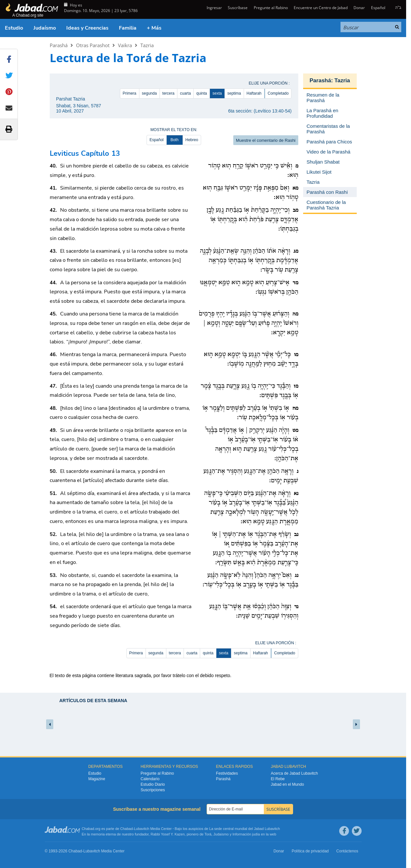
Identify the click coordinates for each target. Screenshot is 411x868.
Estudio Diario (153, 784)
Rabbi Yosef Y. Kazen (168, 834)
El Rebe (278, 779)
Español (378, 8)
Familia (128, 28)
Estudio (14, 28)
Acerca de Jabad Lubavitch (295, 773)
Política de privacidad (310, 851)
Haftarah (254, 93)
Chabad (127, 829)
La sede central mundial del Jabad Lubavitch (245, 829)
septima (234, 93)
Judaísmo (45, 28)
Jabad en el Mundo (288, 784)
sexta (217, 93)
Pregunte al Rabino (271, 8)
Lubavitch (141, 829)
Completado (278, 93)
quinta (202, 93)
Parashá (59, 45)
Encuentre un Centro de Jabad (321, 8)
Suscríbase (238, 8)
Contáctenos (347, 851)
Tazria (147, 45)
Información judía (247, 834)
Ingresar (214, 8)
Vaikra (125, 45)
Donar (359, 8)
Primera (130, 93)
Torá (208, 834)
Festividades (227, 773)
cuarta (185, 93)
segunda (149, 93)
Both (175, 140)
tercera (168, 93)
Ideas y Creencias (87, 28)
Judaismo (221, 834)
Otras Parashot (93, 45)
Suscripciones (153, 790)
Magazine (97, 779)
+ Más (154, 28)
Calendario (150, 779)
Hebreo (192, 140)
